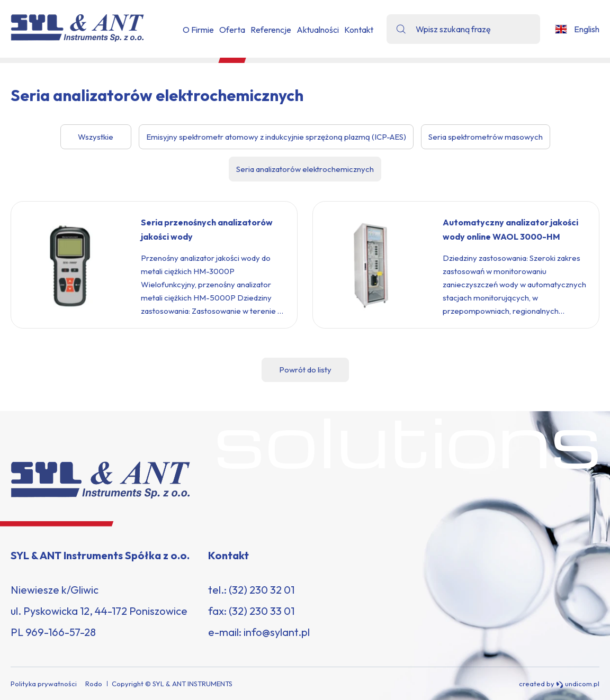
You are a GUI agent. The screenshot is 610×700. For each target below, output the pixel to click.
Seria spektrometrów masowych (486, 137)
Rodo (94, 684)
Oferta (232, 30)
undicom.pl (578, 684)
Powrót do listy (305, 370)
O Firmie (198, 30)
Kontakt (359, 30)
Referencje (271, 30)
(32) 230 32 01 (262, 590)
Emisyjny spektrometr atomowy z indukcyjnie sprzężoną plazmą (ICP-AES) (276, 137)
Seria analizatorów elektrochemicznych (305, 169)
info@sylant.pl (277, 632)
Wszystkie (96, 137)
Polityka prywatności (44, 684)
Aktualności (318, 30)
